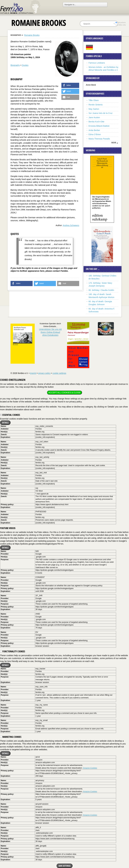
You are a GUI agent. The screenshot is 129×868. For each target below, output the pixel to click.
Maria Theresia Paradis (99, 139)
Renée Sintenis (96, 105)
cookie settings (59, 373)
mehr (114, 143)
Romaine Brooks (32, 35)
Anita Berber (94, 130)
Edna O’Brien (95, 134)
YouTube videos (8, 528)
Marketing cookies (11, 737)
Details (5, 423)
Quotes (25, 65)
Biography (15, 65)
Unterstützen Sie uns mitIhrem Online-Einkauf (50, 332)
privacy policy (44, 373)
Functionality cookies (13, 651)
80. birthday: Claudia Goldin (101, 290)
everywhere (121, 22)
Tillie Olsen (94, 100)
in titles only (121, 25)
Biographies (16, 35)
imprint (33, 373)
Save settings (64, 866)
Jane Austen (94, 117)
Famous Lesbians (97, 63)
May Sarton (94, 109)
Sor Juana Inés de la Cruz (101, 113)
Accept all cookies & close (64, 393)
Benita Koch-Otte (96, 122)
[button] (70, 85)
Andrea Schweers (71, 225)
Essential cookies (10, 415)
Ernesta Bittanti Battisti (99, 126)
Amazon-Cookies (90, 768)
